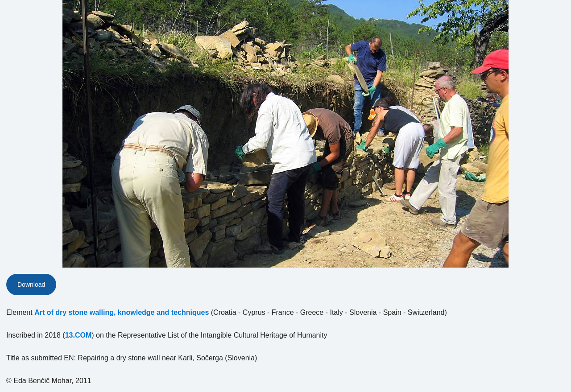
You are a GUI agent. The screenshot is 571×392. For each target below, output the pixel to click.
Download (31, 285)
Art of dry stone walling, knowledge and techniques (122, 312)
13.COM (79, 335)
